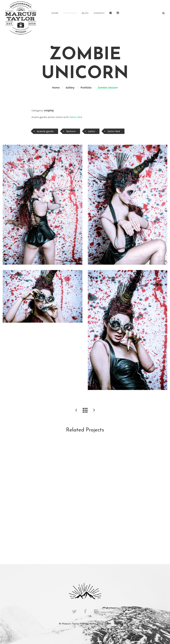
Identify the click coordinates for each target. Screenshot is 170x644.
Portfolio (70, 13)
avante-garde (45, 131)
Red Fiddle (76, 410)
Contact (99, 13)
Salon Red (76, 117)
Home (55, 13)
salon (92, 131)
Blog (85, 13)
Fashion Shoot (94, 410)
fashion (71, 131)
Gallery (70, 88)
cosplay (49, 110)
